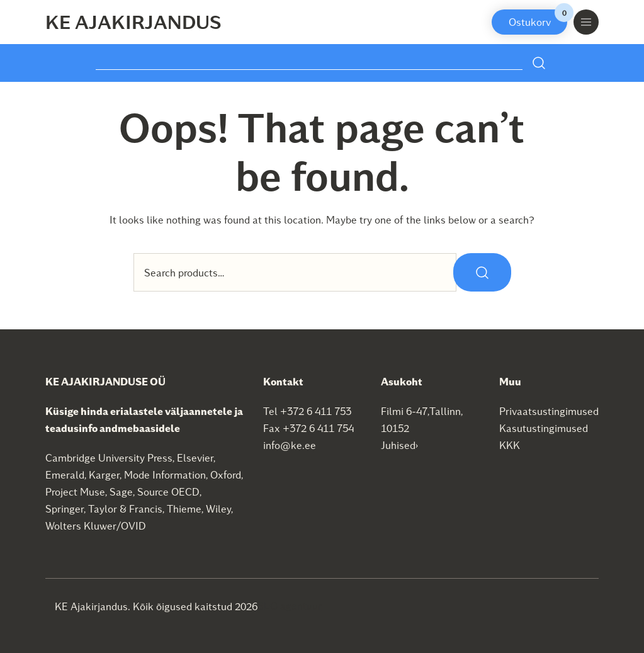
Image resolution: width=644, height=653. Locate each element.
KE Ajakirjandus (133, 21)
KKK (510, 445)
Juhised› (400, 445)
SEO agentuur (290, 605)
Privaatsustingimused (549, 411)
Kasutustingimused (544, 428)
